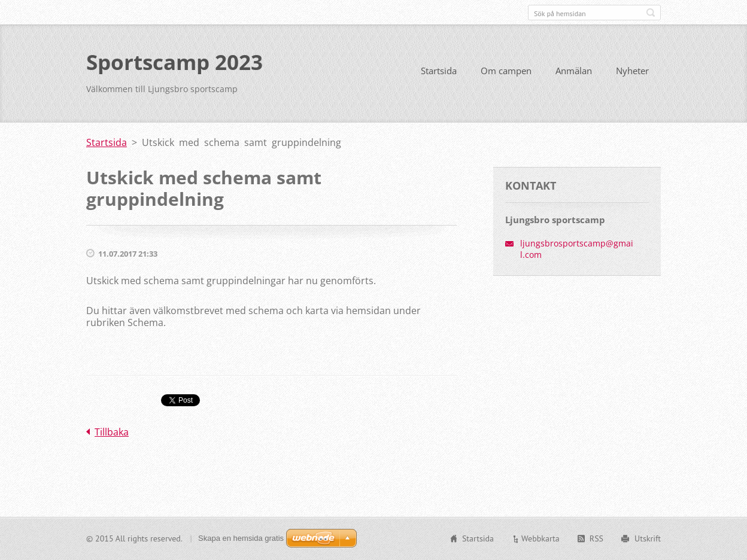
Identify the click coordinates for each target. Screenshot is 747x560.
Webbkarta (540, 538)
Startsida (439, 71)
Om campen (506, 71)
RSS (596, 538)
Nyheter (632, 71)
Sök (651, 13)
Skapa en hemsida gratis (241, 538)
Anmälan (574, 71)
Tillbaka (112, 432)
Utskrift (648, 538)
